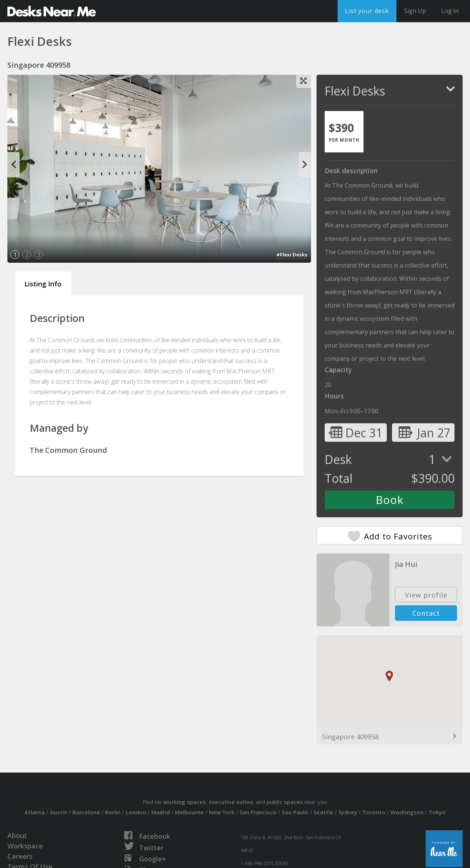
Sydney (348, 812)
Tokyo (437, 812)
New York (222, 812)
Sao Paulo (295, 812)
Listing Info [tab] (43, 284)
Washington (407, 812)
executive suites (231, 802)
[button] (389, 676)
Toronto (374, 812)
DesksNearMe (52, 11)
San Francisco (258, 812)
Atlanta (35, 812)
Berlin (113, 812)
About (17, 835)
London (136, 812)
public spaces (285, 802)
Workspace (25, 846)
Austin (59, 812)
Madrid (160, 812)
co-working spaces (180, 802)
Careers (20, 856)
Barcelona (86, 812)
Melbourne (189, 812)
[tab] (344, 132)
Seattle (323, 812)
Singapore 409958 (350, 737)
